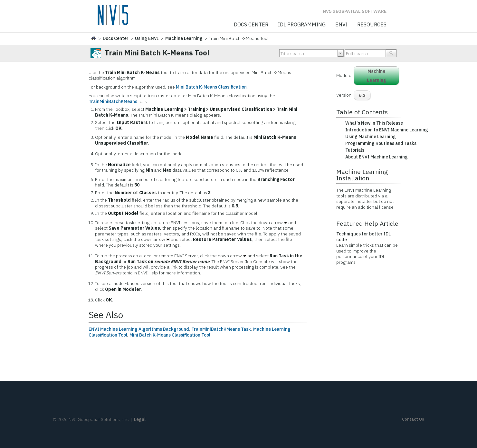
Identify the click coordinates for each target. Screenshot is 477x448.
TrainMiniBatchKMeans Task (221, 329)
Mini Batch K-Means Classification (211, 87)
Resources (372, 25)
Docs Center (251, 25)
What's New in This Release (374, 123)
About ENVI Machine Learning (377, 157)
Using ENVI (147, 38)
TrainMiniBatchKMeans (113, 101)
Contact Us (413, 419)
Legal (140, 419)
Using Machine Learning (371, 137)
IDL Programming (302, 25)
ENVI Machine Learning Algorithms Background (139, 329)
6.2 (362, 95)
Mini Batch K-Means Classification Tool (170, 335)
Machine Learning (184, 38)
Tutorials (355, 150)
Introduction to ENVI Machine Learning (387, 130)
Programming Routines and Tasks (381, 143)
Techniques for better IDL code (363, 237)
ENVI (341, 25)
